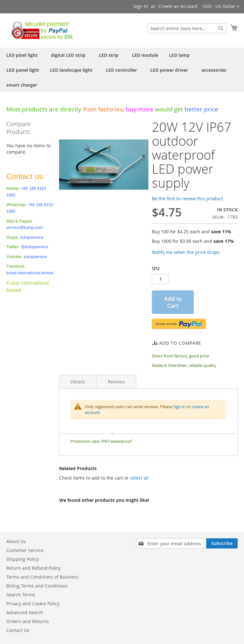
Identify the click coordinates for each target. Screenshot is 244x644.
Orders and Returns (28, 621)
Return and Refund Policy (34, 568)
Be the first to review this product (187, 199)
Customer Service (25, 550)
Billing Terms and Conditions (37, 586)
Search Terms (21, 595)
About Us (16, 541)
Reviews (116, 382)
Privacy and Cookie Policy (33, 604)
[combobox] (187, 28)
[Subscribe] (222, 543)
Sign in (179, 407)
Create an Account (178, 6)
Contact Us (18, 630)
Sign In (141, 6)
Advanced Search (25, 612)
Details (78, 382)
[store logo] (41, 30)
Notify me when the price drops (186, 252)
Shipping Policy (23, 559)
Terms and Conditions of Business (43, 577)
